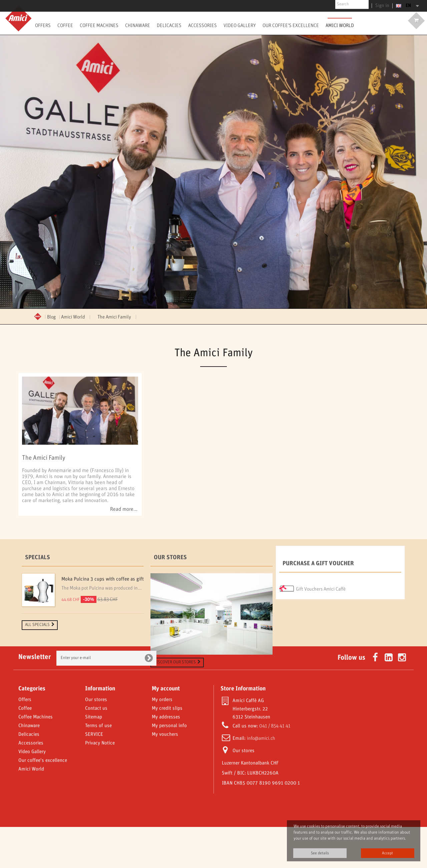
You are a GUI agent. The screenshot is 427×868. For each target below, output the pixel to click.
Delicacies (169, 25)
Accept (387, 853)
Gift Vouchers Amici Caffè (321, 587)
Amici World (340, 25)
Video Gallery (240, 25)
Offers (43, 25)
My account (166, 730)
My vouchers (165, 776)
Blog (51, 317)
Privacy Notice (100, 784)
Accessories (202, 25)
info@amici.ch (261, 780)
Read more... (124, 509)
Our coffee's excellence (291, 25)
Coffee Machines (99, 25)
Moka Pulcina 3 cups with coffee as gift (103, 579)
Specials (38, 558)
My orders (162, 741)
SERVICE (94, 776)
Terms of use (98, 767)
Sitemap (94, 758)
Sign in (384, 6)
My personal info (169, 767)
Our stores (170, 558)
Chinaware (138, 25)
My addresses (166, 758)
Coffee (65, 25)
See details (320, 853)
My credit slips (167, 749)
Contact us (96, 749)
